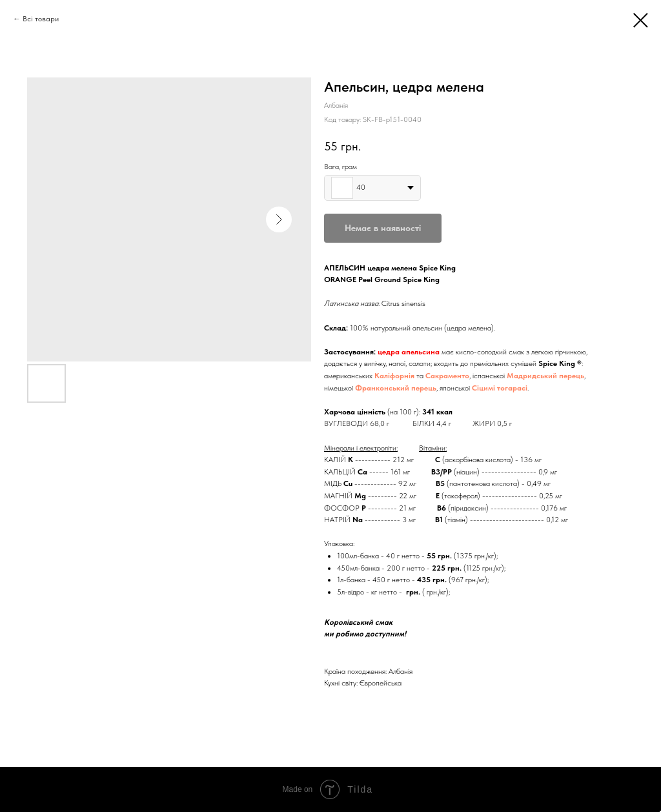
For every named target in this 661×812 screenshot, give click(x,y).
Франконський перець (396, 388)
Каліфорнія (394, 376)
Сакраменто (447, 376)
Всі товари (41, 19)
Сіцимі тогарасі (500, 388)
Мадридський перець (545, 376)
